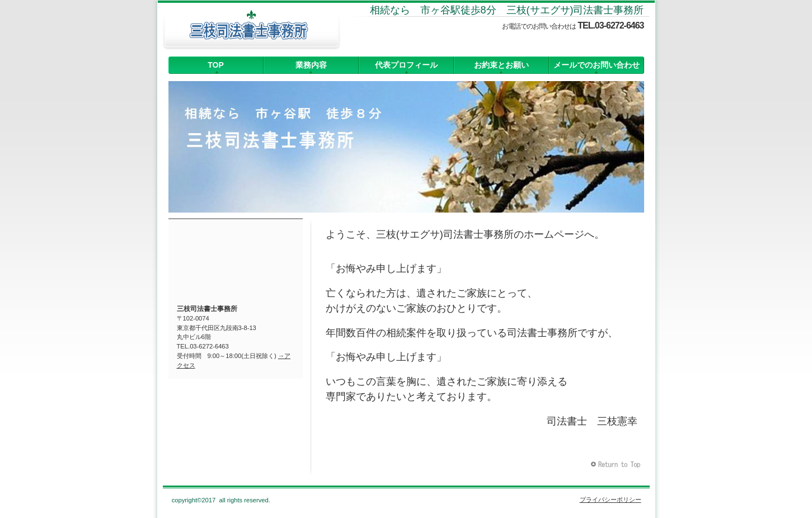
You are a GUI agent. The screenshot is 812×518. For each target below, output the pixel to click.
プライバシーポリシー (611, 500)
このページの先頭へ (617, 465)
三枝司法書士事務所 (251, 31)
